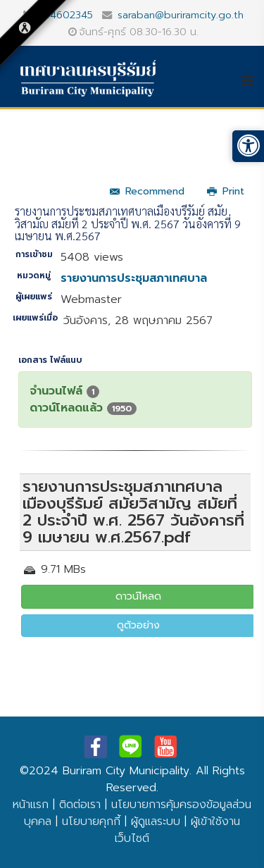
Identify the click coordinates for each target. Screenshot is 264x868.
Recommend (147, 191)
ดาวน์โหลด (138, 596)
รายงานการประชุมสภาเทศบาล (134, 278)
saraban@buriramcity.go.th (181, 15)
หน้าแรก (31, 805)
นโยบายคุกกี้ (91, 821)
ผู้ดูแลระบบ (156, 821)
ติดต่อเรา (80, 805)
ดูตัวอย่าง (138, 625)
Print (226, 191)
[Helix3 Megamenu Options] (252, 81)
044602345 (65, 15)
